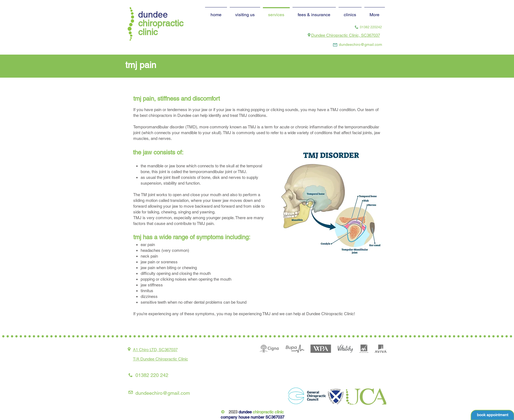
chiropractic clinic (161, 28)
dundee (153, 14)
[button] (350, 12)
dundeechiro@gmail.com (163, 393)
